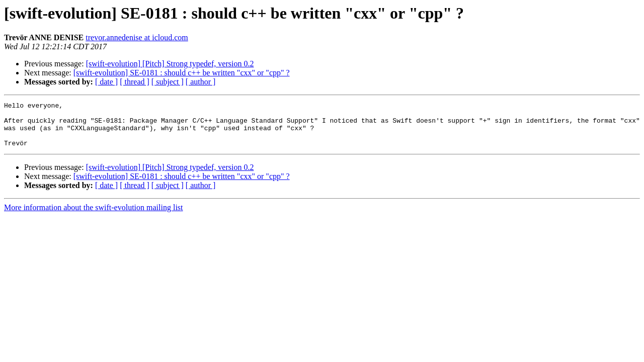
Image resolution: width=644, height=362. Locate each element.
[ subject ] (168, 82)
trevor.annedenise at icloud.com (137, 37)
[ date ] (106, 82)
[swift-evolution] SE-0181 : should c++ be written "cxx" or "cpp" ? (182, 73)
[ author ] (201, 82)
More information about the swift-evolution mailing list (94, 216)
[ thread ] (135, 82)
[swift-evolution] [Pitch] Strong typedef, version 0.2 (170, 64)
